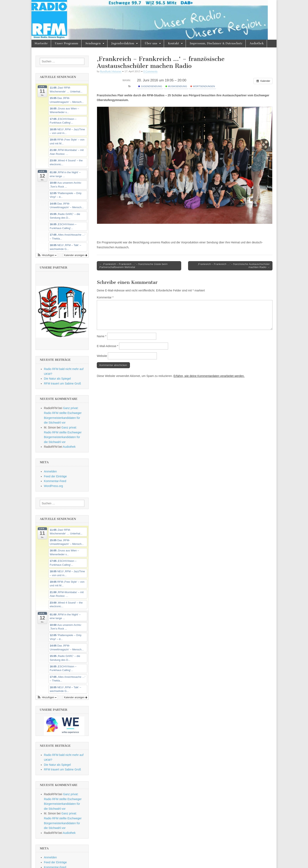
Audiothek (257, 43)
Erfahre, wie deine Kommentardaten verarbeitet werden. (209, 376)
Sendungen (93, 43)
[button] (47, 255)
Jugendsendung (150, 86)
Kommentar (105, 297)
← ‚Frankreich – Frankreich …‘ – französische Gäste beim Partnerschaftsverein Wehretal (134, 266)
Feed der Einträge (55, 476)
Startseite (41, 43)
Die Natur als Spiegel (57, 379)
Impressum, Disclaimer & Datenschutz (216, 43)
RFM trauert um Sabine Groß (62, 383)
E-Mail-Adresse (108, 346)
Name (102, 336)
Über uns (151, 43)
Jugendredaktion (123, 43)
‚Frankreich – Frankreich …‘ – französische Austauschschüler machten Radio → (234, 266)
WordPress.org (53, 486)
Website (102, 356)
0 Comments (151, 71)
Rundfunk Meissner (111, 71)
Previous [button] (41, 311)
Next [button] (83, 311)
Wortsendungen (203, 86)
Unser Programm (67, 43)
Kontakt (173, 43)
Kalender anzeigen (76, 255)
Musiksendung (176, 86)
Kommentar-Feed (55, 481)
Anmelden (50, 471)
